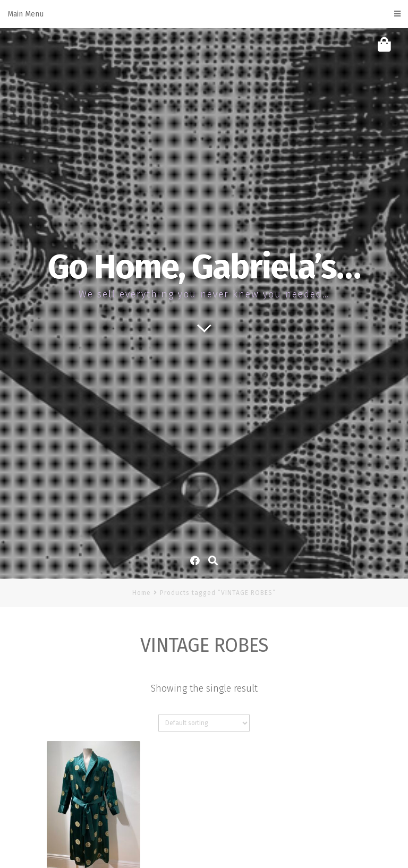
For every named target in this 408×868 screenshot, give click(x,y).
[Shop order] (204, 723)
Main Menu (204, 14)
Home (142, 593)
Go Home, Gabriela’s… (204, 267)
